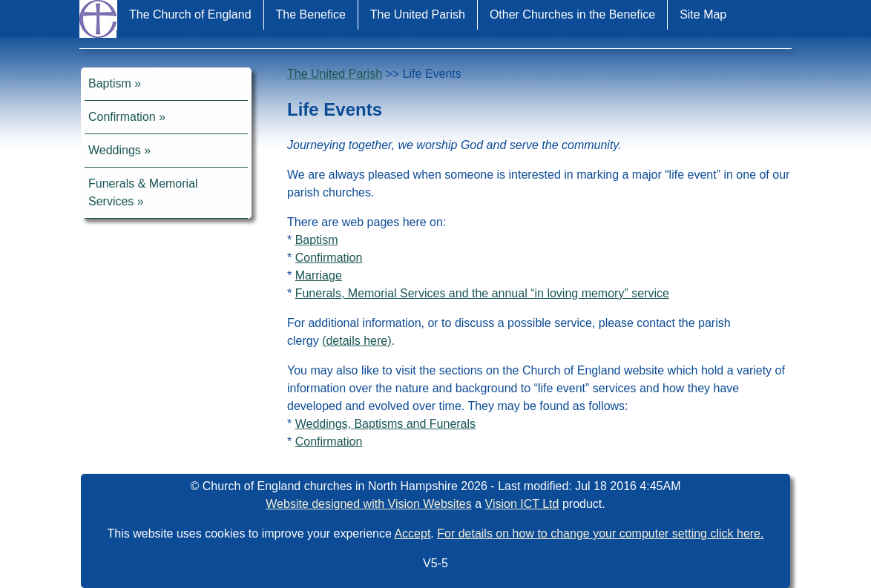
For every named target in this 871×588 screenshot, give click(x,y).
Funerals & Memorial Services (143, 192)
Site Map (703, 14)
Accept (412, 534)
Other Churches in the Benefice (572, 14)
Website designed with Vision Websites (368, 504)
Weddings (115, 150)
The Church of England (190, 14)
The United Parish (418, 14)
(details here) (356, 341)
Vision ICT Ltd (522, 504)
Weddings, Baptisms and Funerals (385, 424)
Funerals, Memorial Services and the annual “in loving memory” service (482, 293)
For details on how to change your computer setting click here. (600, 534)
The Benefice (311, 14)
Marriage (319, 275)
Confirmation (122, 117)
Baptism (110, 83)
